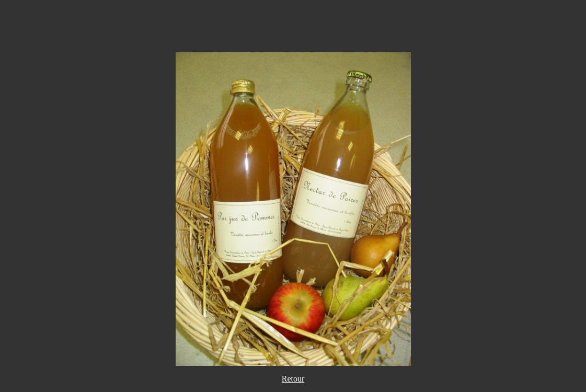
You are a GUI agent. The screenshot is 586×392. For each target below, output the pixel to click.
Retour (293, 379)
